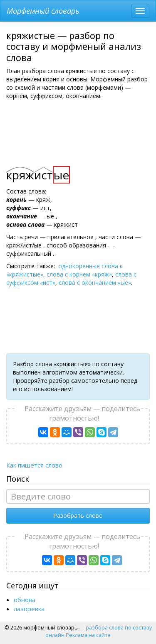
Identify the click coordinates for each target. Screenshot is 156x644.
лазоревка (29, 609)
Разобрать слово (78, 515)
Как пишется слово (34, 465)
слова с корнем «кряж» (79, 274)
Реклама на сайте (88, 635)
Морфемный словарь (43, 11)
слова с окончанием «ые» (95, 283)
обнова (25, 600)
